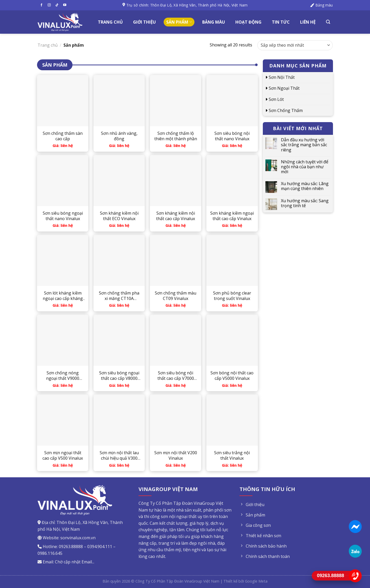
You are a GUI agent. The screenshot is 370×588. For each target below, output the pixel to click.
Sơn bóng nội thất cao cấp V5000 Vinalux (232, 376)
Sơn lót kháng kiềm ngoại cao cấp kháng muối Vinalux (63, 296)
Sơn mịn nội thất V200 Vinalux (176, 456)
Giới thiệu (144, 22)
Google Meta (256, 581)
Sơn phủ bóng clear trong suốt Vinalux (232, 296)
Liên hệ (308, 22)
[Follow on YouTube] (65, 5)
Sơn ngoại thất (284, 88)
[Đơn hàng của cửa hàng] (295, 45)
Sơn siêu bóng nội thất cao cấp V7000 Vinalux (176, 376)
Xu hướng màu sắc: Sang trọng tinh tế (305, 203)
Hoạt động (248, 22)
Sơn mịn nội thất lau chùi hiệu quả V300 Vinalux (119, 456)
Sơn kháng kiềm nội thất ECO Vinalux (119, 216)
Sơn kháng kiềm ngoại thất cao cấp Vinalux (232, 216)
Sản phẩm (179, 22)
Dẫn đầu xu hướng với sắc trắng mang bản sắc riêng (304, 145)
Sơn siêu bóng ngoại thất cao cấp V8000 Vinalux (119, 376)
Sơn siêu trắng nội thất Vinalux (232, 456)
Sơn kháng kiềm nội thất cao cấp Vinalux (176, 216)
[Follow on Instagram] (49, 5)
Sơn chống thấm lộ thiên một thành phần (176, 136)
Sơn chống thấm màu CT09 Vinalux (176, 296)
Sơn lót (276, 99)
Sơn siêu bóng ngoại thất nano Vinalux (63, 216)
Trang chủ (110, 22)
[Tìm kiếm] (328, 22)
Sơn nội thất (282, 77)
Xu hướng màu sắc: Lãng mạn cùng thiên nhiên (305, 186)
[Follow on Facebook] (41, 5)
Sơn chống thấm (286, 110)
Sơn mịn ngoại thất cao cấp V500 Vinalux (63, 456)
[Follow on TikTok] (57, 5)
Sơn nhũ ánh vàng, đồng (119, 136)
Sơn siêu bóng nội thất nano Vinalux (232, 136)
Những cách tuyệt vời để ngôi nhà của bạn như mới (305, 167)
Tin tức (281, 22)
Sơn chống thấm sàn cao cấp (63, 136)
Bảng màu (214, 22)
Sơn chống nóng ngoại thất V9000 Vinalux (63, 376)
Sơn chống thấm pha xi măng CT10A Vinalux (119, 296)
